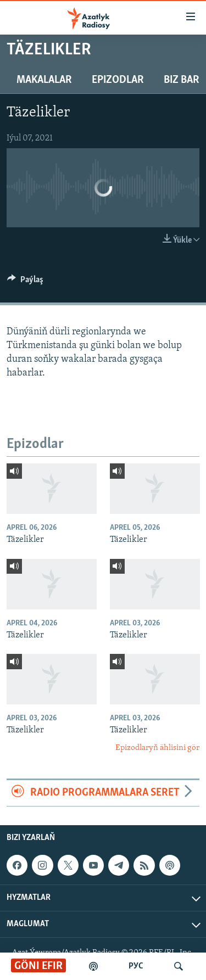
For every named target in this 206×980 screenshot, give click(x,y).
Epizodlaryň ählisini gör (157, 748)
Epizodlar (118, 80)
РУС (136, 966)
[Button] (25, 282)
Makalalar (44, 80)
